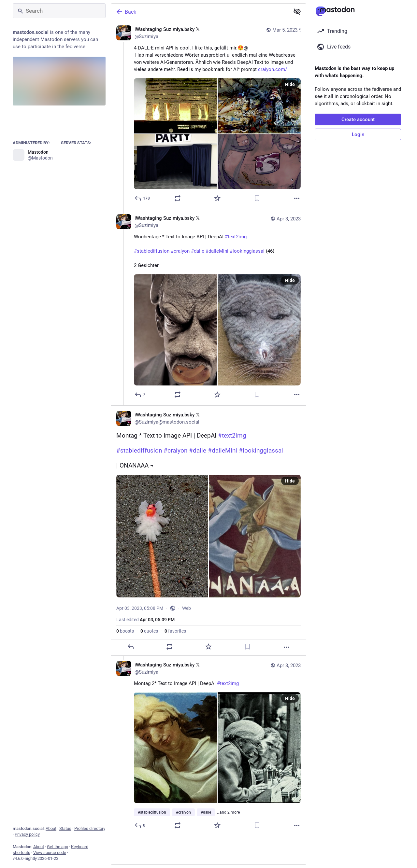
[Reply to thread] (140, 395)
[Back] (200, 12)
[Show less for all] (297, 11)
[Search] (59, 11)
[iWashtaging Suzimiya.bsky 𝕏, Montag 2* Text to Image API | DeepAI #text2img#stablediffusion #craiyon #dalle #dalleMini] (208, 746)
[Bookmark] (257, 198)
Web (187, 608)
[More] (297, 198)
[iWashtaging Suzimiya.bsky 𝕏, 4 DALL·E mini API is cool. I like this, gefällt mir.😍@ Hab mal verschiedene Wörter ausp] (208, 115)
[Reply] (143, 198)
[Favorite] (217, 198)
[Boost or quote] (178, 198)
